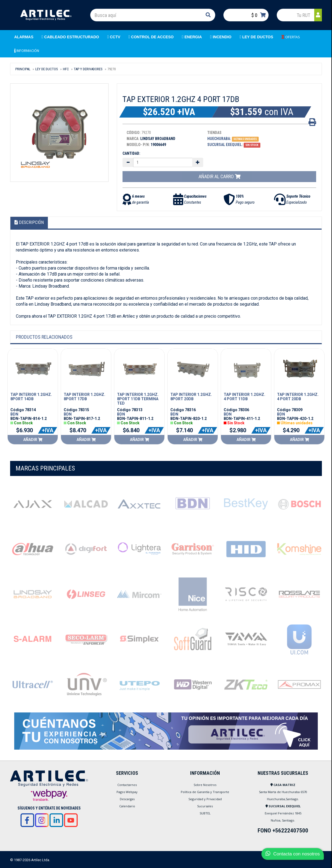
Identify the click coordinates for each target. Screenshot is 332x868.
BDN (14, 414)
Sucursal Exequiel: (225, 145)
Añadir (33, 440)
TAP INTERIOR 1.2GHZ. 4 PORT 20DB (298, 397)
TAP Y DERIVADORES (88, 69)
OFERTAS (291, 37)
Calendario (127, 806)
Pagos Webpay (127, 792)
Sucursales (205, 806)
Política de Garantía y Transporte (205, 792)
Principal (23, 69)
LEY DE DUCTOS (47, 69)
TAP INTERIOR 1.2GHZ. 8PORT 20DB (191, 397)
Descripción (29, 222)
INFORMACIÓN (27, 51)
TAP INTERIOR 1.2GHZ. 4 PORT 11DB (244, 397)
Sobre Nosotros (205, 785)
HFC (66, 69)
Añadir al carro (219, 176)
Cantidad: (131, 153)
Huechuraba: (219, 139)
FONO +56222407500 (283, 831)
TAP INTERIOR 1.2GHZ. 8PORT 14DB (31, 397)
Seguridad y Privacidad (205, 799)
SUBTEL (205, 813)
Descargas (127, 799)
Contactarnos (127, 785)
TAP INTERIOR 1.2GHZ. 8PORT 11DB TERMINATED (138, 399)
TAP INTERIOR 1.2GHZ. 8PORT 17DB (85, 397)
